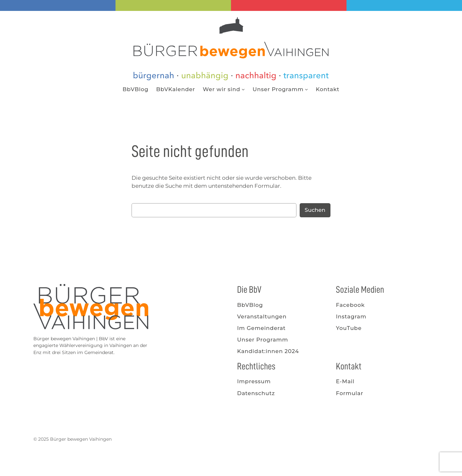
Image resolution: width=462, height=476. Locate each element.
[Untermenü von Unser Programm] (306, 89)
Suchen (315, 210)
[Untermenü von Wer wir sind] (243, 89)
